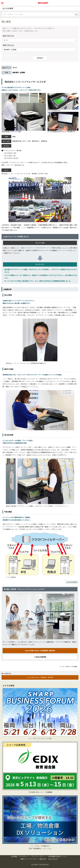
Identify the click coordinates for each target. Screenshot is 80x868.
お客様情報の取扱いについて (58, 856)
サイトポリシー (24, 856)
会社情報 (14, 856)
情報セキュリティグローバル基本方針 (33, 859)
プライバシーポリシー (38, 856)
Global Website (53, 859)
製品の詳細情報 (41, 657)
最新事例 (40, 58)
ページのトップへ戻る (70, 666)
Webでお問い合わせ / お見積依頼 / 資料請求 (40, 651)
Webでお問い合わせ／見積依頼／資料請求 (40, 677)
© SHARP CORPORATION (40, 865)
